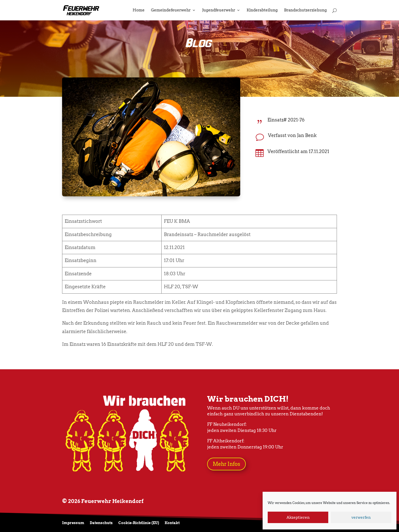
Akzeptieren (298, 517)
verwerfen (361, 517)
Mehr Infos (226, 464)
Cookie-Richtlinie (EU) (139, 523)
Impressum (73, 523)
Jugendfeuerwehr (219, 10)
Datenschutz (101, 523)
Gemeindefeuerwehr (171, 10)
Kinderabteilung (262, 10)
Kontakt (172, 523)
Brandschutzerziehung (305, 10)
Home (139, 10)
